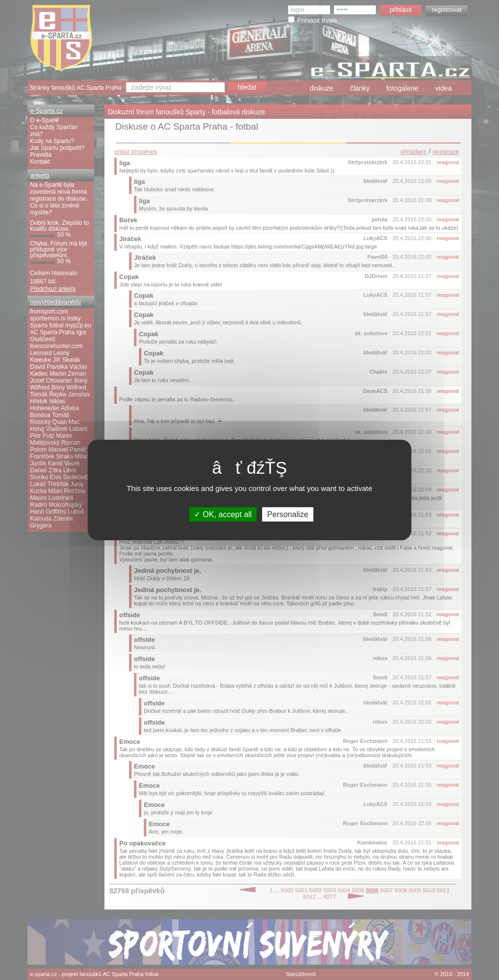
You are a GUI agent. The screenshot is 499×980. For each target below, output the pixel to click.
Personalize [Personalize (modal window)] (288, 514)
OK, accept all (223, 514)
